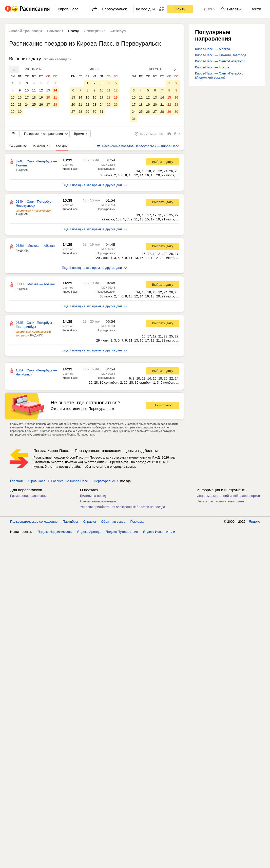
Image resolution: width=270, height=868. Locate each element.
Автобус (118, 31)
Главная (16, 481)
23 (20, 105)
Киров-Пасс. (70, 169)
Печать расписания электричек (220, 501)
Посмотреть (163, 405)
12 (41, 90)
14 (55, 90)
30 (20, 112)
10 (27, 90)
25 (34, 105)
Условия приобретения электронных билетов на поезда (123, 507)
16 (20, 97)
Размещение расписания (29, 496)
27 (48, 105)
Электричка (95, 31)
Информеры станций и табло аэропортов (228, 496)
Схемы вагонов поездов (98, 501)
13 (48, 90)
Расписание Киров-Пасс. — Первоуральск (83, 481)
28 (55, 105)
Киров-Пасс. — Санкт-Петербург (220, 61)
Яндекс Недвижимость (55, 532)
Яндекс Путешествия (122, 532)
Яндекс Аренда (89, 532)
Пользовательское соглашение (34, 522)
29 (13, 112)
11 (34, 90)
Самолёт (55, 31)
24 (27, 105)
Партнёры (70, 522)
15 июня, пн (41, 146)
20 (48, 97)
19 (41, 97)
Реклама (137, 522)
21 (55, 97)
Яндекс (254, 522)
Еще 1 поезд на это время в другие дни (95, 185)
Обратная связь (113, 522)
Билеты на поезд (93, 496)
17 (27, 97)
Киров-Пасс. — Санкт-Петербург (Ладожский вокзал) (220, 75)
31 (102, 112)
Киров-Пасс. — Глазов (212, 67)
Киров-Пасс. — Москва (213, 49)
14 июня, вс (18, 146)
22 (13, 105)
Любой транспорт (26, 31)
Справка (90, 522)
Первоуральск (106, 169)
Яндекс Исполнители (159, 532)
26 (41, 105)
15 (13, 97)
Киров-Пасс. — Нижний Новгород (221, 55)
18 (34, 97)
